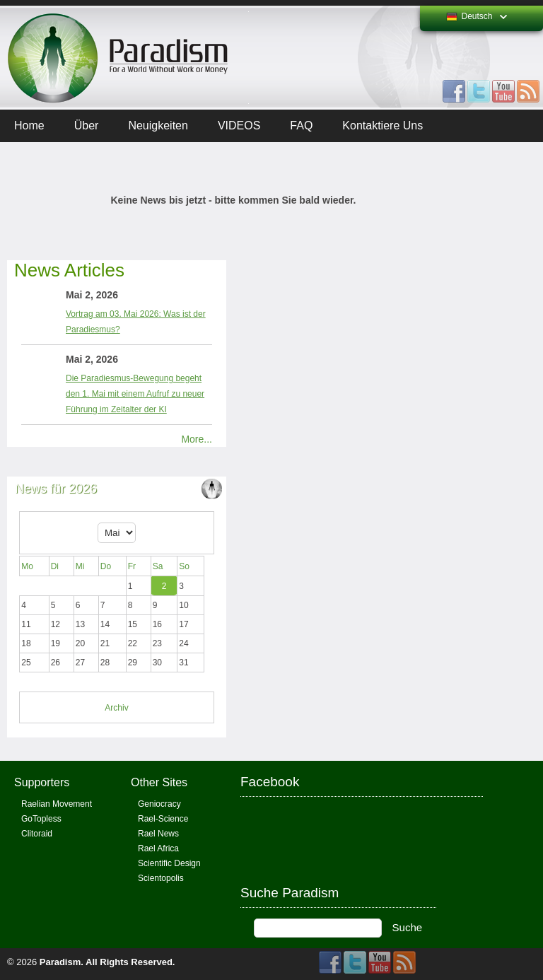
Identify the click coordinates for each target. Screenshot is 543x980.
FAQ (301, 126)
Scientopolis (161, 878)
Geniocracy (159, 804)
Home (29, 126)
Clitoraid (37, 834)
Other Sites (159, 782)
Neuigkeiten (158, 126)
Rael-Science (163, 819)
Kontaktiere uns (383, 126)
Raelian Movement (57, 804)
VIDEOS (239, 126)
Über (87, 126)
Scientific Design (169, 863)
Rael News (158, 834)
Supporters (42, 782)
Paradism (60, 962)
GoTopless (41, 819)
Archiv (116, 708)
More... (197, 439)
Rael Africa (158, 848)
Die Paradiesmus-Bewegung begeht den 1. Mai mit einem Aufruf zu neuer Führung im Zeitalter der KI (135, 394)
